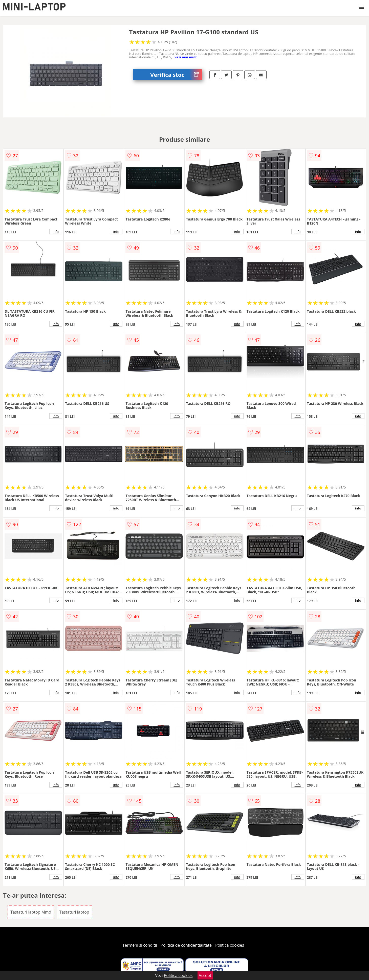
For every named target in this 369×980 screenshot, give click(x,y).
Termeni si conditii (140, 945)
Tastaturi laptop (74, 912)
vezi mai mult (186, 57)
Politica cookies (230, 945)
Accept (205, 975)
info (56, 232)
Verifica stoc (176, 75)
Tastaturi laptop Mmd (31, 912)
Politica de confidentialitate (186, 945)
